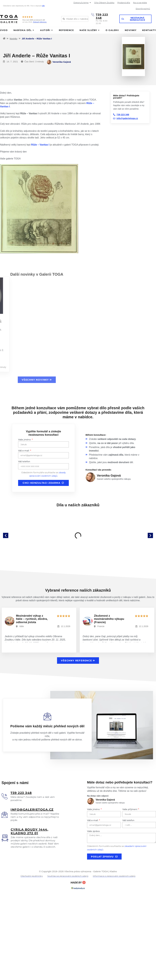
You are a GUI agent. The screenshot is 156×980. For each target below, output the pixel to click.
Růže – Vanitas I (40, 145)
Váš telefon (24, 461)
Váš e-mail (24, 451)
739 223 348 (102, 16)
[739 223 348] (93, 15)
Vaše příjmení (130, 809)
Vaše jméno (25, 440)
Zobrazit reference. (40, 22)
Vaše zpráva (93, 831)
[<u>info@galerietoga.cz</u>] (5, 815)
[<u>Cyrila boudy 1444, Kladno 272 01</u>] (5, 838)
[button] (6, 536)
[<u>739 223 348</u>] (5, 796)
